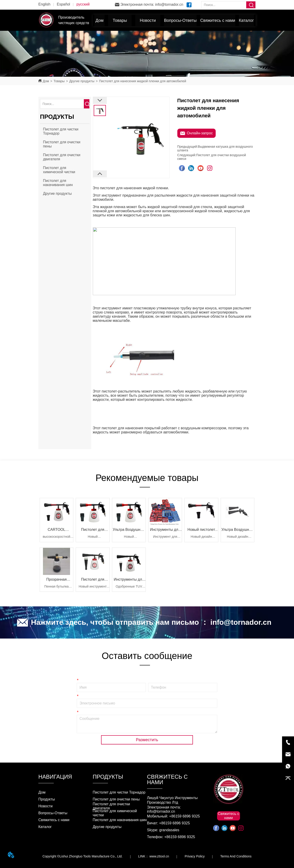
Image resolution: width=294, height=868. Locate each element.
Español (63, 4)
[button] (120, 21)
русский (83, 4)
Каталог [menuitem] (246, 20)
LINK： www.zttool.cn (154, 856)
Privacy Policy (195, 856)
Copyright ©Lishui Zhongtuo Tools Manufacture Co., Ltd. (83, 856)
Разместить (147, 740)
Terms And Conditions (236, 856)
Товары (59, 81)
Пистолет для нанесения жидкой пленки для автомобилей (143, 81)
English (44, 4)
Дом (46, 81)
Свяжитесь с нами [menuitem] (218, 20)
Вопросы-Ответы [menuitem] (180, 20)
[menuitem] (120, 20)
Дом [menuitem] (100, 20)
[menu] (174, 20)
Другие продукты (82, 81)
